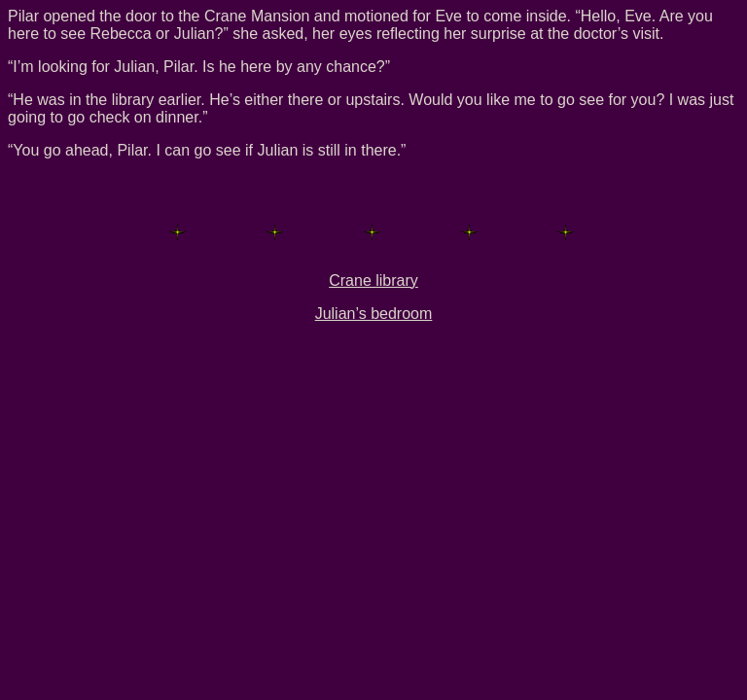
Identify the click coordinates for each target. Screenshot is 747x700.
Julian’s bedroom (374, 314)
